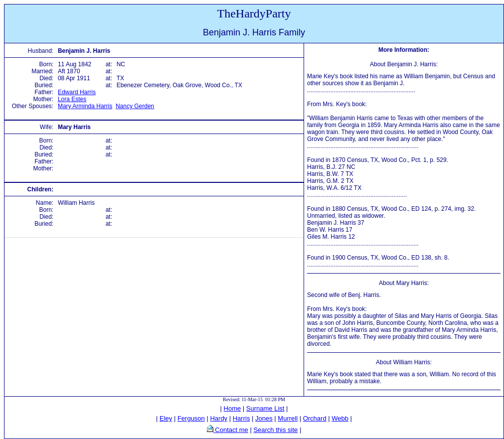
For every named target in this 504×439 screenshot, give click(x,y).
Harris (242, 418)
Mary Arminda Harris (85, 106)
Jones (264, 418)
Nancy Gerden (135, 106)
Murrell (288, 418)
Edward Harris (77, 92)
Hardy (219, 418)
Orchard (315, 418)
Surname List (265, 408)
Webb (340, 418)
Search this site (275, 430)
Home (233, 408)
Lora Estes (72, 99)
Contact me (231, 430)
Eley (166, 418)
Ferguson (191, 418)
